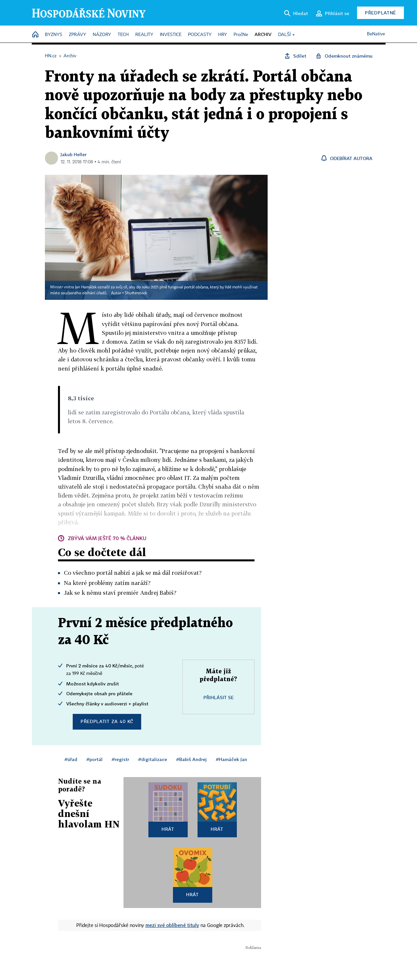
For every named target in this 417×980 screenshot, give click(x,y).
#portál (95, 759)
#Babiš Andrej (191, 759)
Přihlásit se (218, 697)
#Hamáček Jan (231, 759)
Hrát (168, 829)
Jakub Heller (74, 154)
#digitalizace (153, 759)
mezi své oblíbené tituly (172, 925)
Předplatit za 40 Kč (107, 721)
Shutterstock (136, 293)
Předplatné (380, 13)
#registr (120, 759)
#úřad (71, 759)
